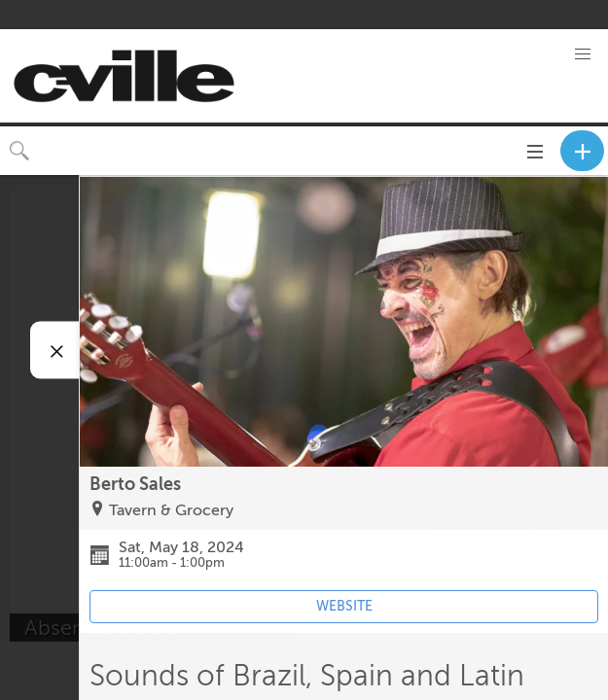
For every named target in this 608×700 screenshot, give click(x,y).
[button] (583, 54)
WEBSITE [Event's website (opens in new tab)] (344, 606)
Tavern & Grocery (171, 510)
